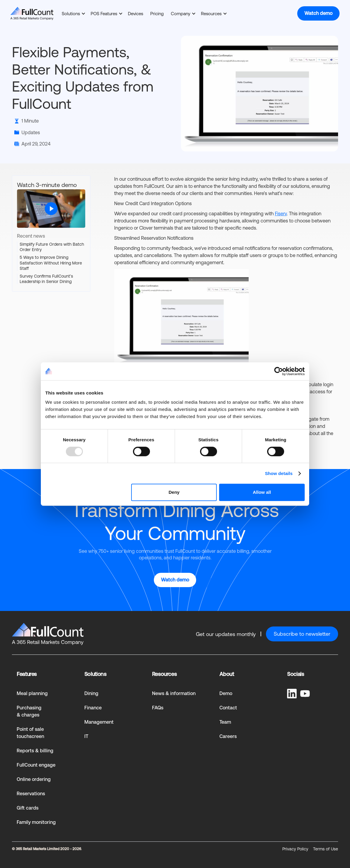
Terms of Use (326, 849)
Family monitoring (36, 822)
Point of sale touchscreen (30, 733)
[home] (32, 13)
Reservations (31, 794)
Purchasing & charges (29, 711)
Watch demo (318, 13)
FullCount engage (36, 765)
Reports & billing (35, 751)
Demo (226, 693)
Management (99, 722)
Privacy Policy (295, 849)
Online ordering (34, 779)
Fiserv (281, 213)
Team (225, 722)
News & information (174, 693)
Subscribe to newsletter (302, 634)
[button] (73, 14)
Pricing (157, 14)
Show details (279, 473)
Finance (93, 708)
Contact (228, 708)
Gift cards (28, 808)
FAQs (158, 708)
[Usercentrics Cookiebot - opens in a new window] (279, 371)
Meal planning (32, 693)
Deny (174, 492)
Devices (135, 14)
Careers (228, 736)
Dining (91, 693)
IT (86, 736)
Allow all (262, 492)
